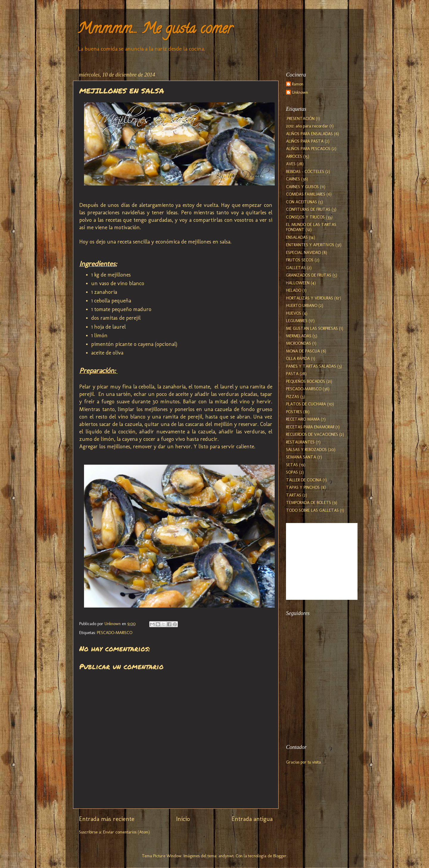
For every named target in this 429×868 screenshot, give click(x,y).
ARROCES (294, 156)
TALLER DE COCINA (304, 480)
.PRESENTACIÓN (300, 118)
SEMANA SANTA (301, 457)
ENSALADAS (297, 237)
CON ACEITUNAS (301, 202)
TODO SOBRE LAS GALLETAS (312, 510)
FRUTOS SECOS (300, 260)
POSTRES (294, 412)
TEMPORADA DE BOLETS (308, 502)
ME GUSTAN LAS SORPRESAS (312, 328)
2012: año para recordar (307, 126)
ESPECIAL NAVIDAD (303, 252)
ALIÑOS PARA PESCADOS (308, 149)
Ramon (298, 84)
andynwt (226, 856)
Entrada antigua (252, 819)
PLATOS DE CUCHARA (306, 404)
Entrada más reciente (107, 819)
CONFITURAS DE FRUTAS (308, 209)
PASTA (292, 374)
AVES (291, 164)
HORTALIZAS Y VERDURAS (310, 298)
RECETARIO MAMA (303, 419)
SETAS (292, 465)
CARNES (293, 179)
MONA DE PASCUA (303, 351)
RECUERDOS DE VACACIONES (312, 434)
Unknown (300, 92)
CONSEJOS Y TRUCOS (305, 217)
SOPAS (292, 472)
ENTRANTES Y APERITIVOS (310, 245)
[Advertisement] (316, 704)
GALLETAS (296, 268)
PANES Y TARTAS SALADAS (311, 366)
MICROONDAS (299, 343)
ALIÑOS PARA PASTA (305, 141)
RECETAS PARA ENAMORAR (310, 427)
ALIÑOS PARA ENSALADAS (309, 134)
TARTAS (294, 495)
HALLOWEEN (298, 283)
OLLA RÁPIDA (298, 358)
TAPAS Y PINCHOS (303, 487)
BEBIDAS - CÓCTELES (305, 171)
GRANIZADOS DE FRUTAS (309, 275)
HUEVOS (294, 313)
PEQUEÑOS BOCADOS (306, 381)
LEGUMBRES (297, 321)
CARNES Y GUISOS (302, 187)
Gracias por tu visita (303, 762)
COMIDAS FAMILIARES (306, 194)
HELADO (294, 290)
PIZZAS (293, 396)
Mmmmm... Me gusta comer (155, 30)
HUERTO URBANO (302, 305)
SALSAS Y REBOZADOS (306, 449)
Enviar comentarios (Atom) (126, 832)
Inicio (183, 819)
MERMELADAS (299, 336)
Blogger (280, 856)
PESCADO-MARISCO (115, 633)
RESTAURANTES (300, 442)
